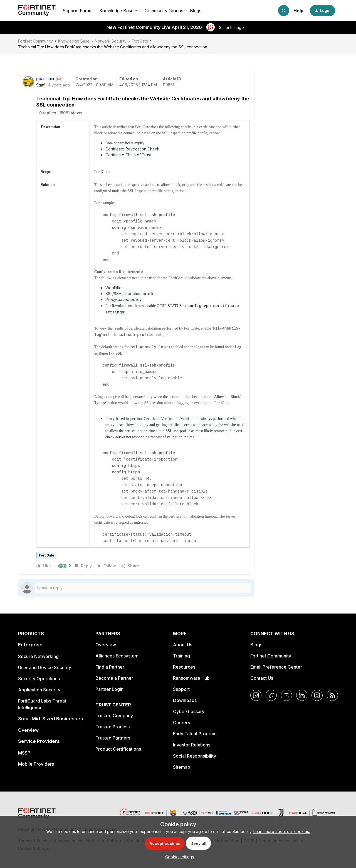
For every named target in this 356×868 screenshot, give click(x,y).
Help (298, 11)
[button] (322, 11)
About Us (183, 645)
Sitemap (182, 767)
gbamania (45, 79)
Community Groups (164, 11)
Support (181, 689)
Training (181, 656)
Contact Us (262, 678)
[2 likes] (65, 566)
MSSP (24, 753)
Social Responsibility (195, 756)
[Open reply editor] (136, 588)
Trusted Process (113, 727)
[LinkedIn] (302, 695)
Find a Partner (110, 667)
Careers (181, 723)
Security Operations (39, 679)
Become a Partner (114, 678)
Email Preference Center (276, 667)
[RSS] (332, 695)
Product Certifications (118, 749)
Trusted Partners (113, 738)
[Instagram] (317, 695)
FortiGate (140, 41)
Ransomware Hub (191, 678)
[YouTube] (286, 695)
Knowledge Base (74, 41)
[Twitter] (271, 695)
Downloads (185, 700)
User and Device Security (45, 667)
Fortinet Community (35, 41)
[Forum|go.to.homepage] (37, 11)
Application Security (39, 690)
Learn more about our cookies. (282, 831)
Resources (184, 667)
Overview (28, 730)
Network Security (111, 41)
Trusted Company (114, 716)
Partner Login (109, 689)
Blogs (196, 11)
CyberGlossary (189, 711)
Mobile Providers (36, 764)
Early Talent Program (195, 734)
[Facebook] (256, 695)
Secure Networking (38, 656)
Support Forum (78, 11)
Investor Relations (192, 745)
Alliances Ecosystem (117, 656)
